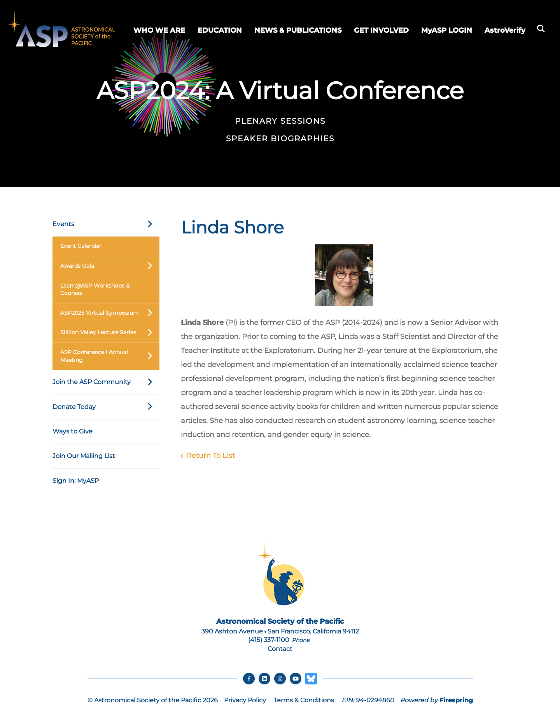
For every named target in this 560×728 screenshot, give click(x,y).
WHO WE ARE (159, 30)
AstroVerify (505, 30)
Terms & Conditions (304, 700)
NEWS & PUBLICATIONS (298, 30)
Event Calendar (81, 246)
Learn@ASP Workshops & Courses (95, 289)
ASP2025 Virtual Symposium (110, 313)
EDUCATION (220, 30)
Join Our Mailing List (84, 456)
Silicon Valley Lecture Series (110, 333)
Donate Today (106, 407)
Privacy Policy (245, 700)
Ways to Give (73, 431)
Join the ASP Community (106, 382)
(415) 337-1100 (269, 640)
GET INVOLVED (381, 30)
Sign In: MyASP (76, 481)
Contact (280, 649)
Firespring (456, 700)
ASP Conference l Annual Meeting (110, 356)
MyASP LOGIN (447, 30)
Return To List (211, 456)
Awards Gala (110, 266)
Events (106, 224)
